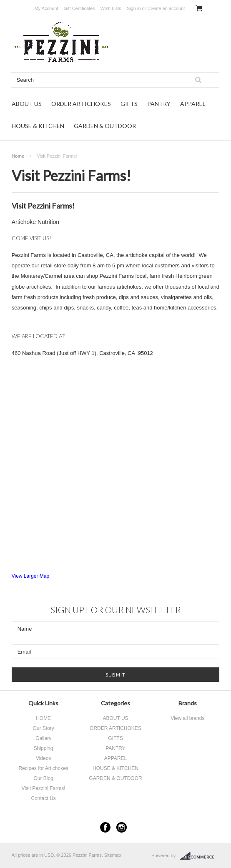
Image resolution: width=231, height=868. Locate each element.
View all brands (187, 718)
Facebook (105, 827)
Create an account (166, 8)
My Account (46, 8)
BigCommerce (200, 856)
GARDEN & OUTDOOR (105, 126)
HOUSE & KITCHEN (38, 126)
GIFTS (129, 104)
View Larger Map (31, 576)
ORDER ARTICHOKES (81, 104)
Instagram (122, 827)
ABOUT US (27, 104)
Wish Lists (111, 8)
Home (18, 156)
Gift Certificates (79, 8)
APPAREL (193, 104)
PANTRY (159, 104)
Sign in (134, 8)
